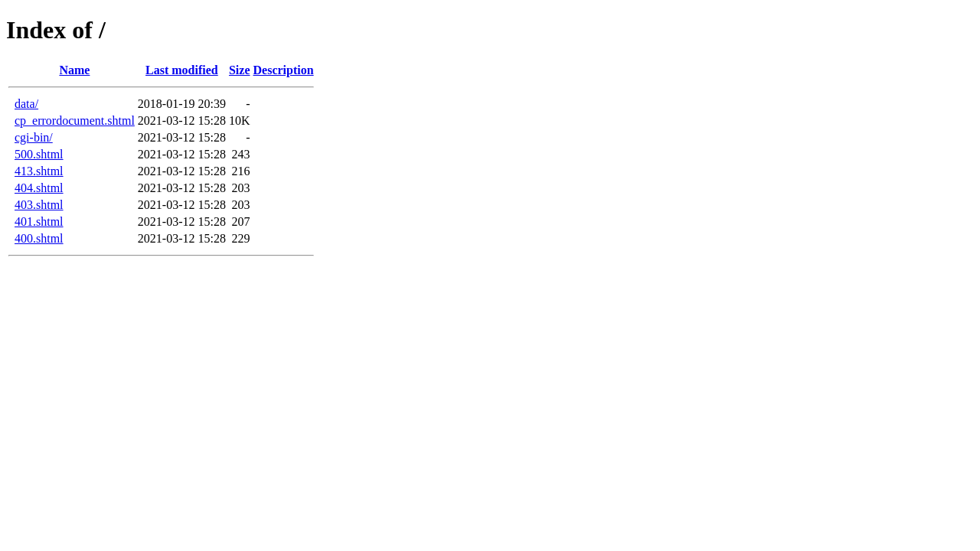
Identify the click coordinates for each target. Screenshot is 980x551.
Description (284, 70)
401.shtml (39, 222)
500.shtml (39, 154)
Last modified (182, 70)
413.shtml (39, 171)
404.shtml (39, 188)
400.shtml (39, 238)
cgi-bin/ (34, 137)
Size (240, 70)
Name (74, 70)
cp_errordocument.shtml (75, 121)
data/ (26, 104)
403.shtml (39, 205)
